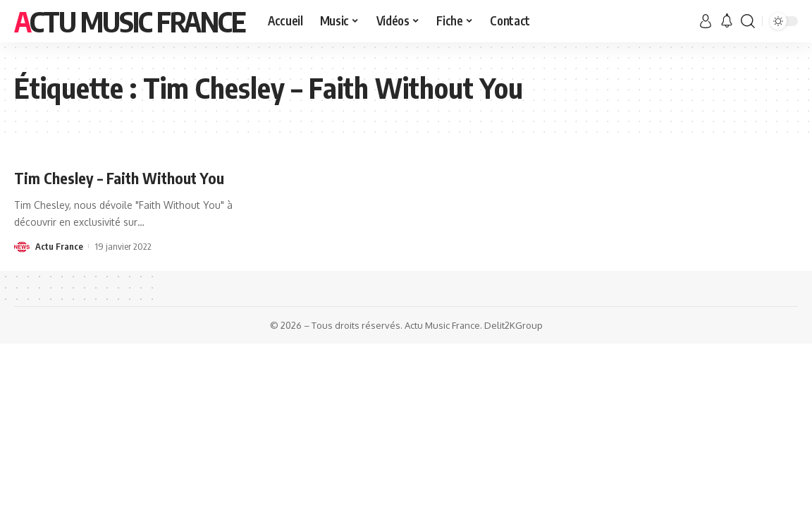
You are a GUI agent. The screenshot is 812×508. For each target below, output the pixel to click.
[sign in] (706, 21)
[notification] (727, 21)
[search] (748, 21)
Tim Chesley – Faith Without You (121, 178)
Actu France (59, 246)
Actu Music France (130, 21)
